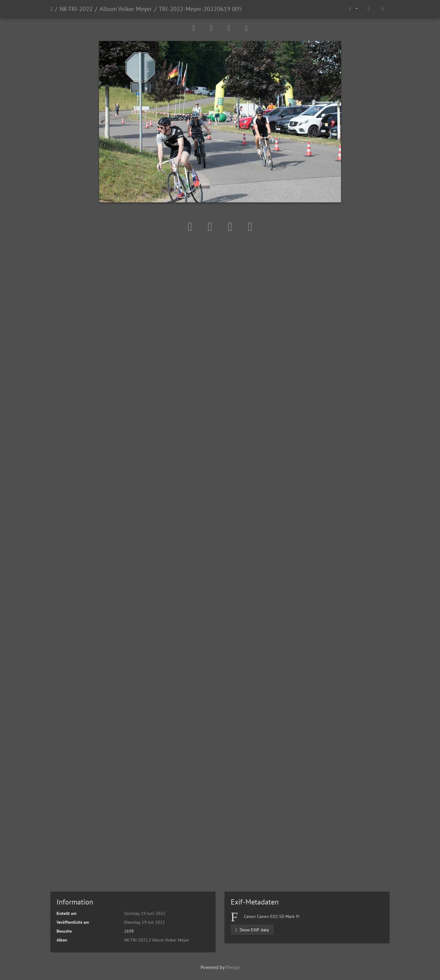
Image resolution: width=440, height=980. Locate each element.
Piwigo (233, 967)
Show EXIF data (252, 930)
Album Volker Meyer (126, 9)
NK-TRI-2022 (76, 9)
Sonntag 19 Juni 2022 (145, 913)
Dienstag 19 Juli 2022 (145, 922)
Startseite (51, 9)
